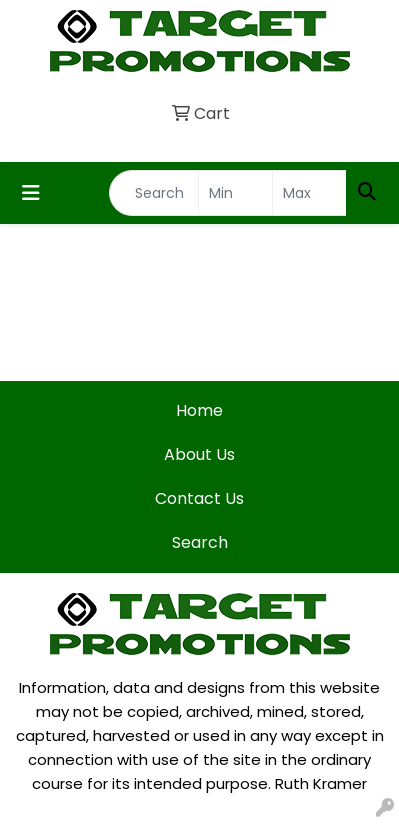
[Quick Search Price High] (309, 193)
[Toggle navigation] (31, 193)
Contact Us (199, 498)
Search (200, 542)
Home (199, 410)
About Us (199, 454)
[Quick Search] (154, 193)
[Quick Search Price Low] (235, 193)
